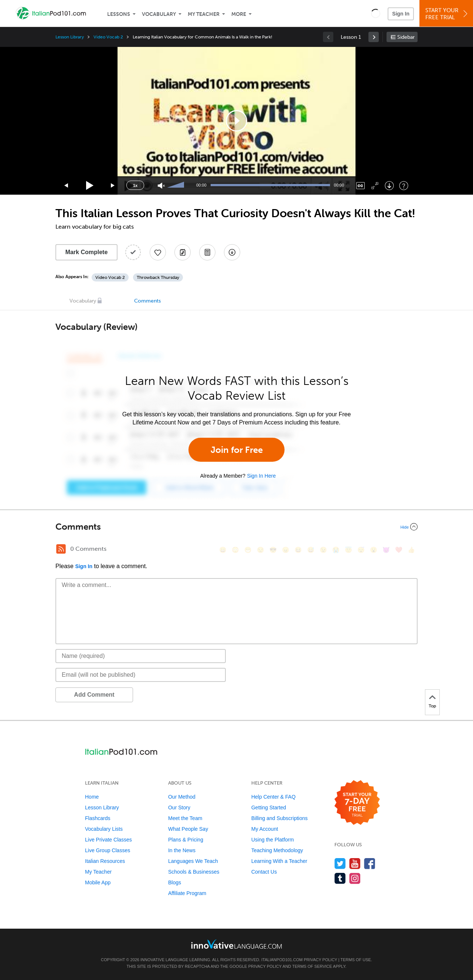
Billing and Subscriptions (280, 818)
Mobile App (98, 882)
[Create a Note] (183, 252)
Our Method (182, 797)
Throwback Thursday (158, 277)
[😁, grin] (248, 550)
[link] (374, 37)
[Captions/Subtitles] (360, 186)
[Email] (141, 675)
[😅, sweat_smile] (311, 550)
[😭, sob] (336, 550)
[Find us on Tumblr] (340, 878)
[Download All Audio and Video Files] (232, 252)
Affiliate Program (187, 893)
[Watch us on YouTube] (355, 863)
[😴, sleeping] (361, 550)
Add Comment (94, 695)
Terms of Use (356, 960)
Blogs (175, 882)
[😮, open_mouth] (374, 550)
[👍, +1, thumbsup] (411, 550)
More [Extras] (239, 14)
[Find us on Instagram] (355, 878)
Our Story (179, 807)
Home (92, 797)
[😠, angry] (286, 550)
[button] (376, 13)
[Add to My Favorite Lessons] (158, 252)
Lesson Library (70, 37)
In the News (182, 850)
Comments (147, 301)
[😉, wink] (323, 550)
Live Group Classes (108, 850)
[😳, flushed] (235, 550)
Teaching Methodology (277, 850)
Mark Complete (87, 252)
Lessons (119, 14)
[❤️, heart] (399, 550)
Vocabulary (159, 14)
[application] (236, 121)
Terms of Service (312, 966)
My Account (265, 829)
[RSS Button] (61, 549)
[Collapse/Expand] (236, 527)
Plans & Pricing (186, 840)
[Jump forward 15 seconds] (113, 186)
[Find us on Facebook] (370, 863)
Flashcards (98, 818)
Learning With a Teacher (279, 861)
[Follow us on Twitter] (340, 863)
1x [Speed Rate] (135, 185)
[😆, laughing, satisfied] (298, 550)
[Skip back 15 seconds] (67, 186)
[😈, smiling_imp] (386, 550)
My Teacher (204, 14)
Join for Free (237, 450)
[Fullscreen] (375, 186)
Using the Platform (273, 840)
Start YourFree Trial (447, 14)
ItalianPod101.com (282, 960)
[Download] (389, 186)
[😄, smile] (223, 550)
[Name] (141, 656)
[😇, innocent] (348, 550)
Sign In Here (261, 476)
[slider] (177, 185)
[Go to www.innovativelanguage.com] (236, 944)
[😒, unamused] (261, 550)
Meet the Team (185, 818)
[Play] (90, 186)
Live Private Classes (108, 840)
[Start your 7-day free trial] (357, 803)
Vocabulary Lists (104, 829)
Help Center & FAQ (273, 797)
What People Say (188, 829)
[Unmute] (161, 186)
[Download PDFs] (207, 252)
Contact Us (264, 872)
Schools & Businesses (194, 872)
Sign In (401, 14)
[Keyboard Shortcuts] (404, 186)
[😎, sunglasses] (273, 550)
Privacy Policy (320, 960)
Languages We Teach (193, 861)
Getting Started (269, 807)
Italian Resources (105, 861)
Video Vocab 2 (108, 37)
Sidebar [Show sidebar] (406, 37)
